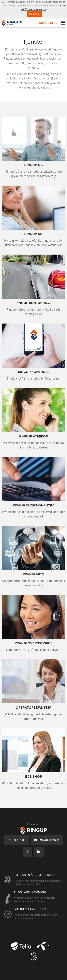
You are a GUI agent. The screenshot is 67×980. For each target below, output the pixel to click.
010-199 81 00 (48, 23)
